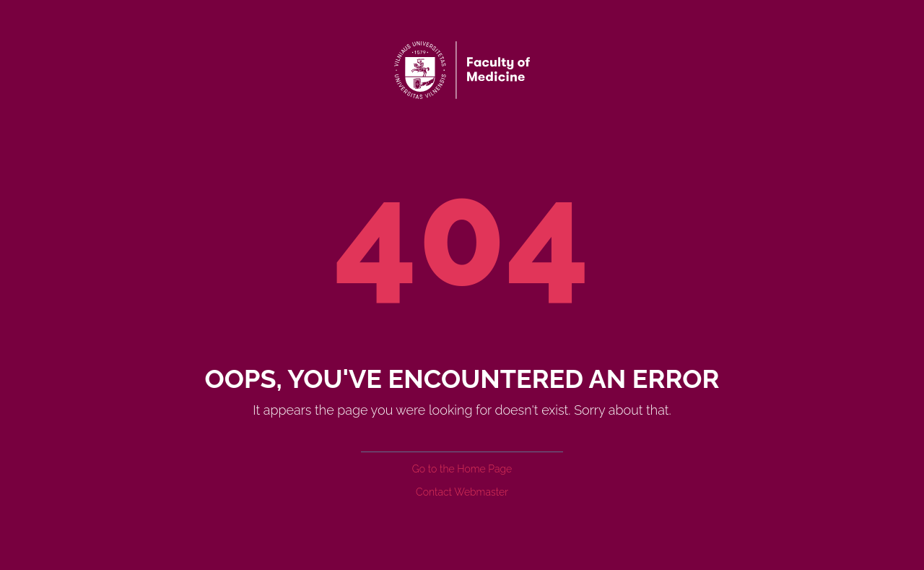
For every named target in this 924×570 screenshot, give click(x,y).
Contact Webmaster (462, 492)
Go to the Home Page (462, 469)
